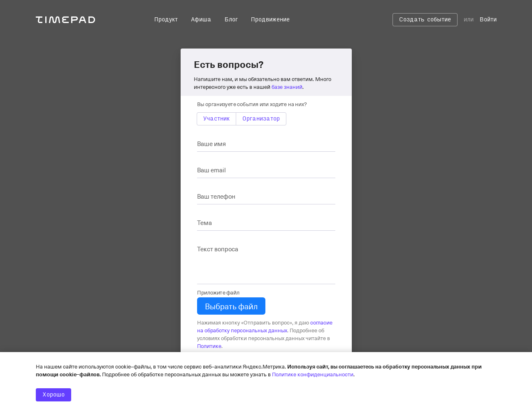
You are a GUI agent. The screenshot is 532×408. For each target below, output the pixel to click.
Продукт (166, 20)
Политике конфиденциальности (313, 374)
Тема (204, 223)
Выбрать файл (231, 306)
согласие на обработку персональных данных (265, 326)
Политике (209, 346)
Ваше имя (211, 144)
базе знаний (287, 87)
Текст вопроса (218, 249)
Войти (488, 20)
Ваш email (211, 170)
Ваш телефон (216, 196)
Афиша (201, 20)
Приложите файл (218, 292)
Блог (231, 20)
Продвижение (270, 20)
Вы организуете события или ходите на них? (252, 104)
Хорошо (53, 395)
